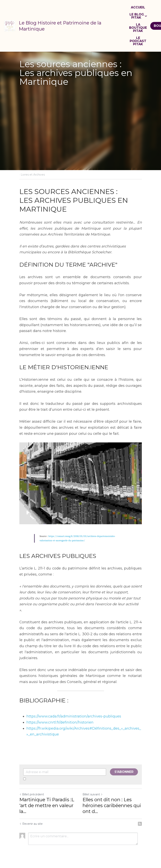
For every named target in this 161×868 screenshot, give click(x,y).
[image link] (10, 26)
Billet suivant (93, 794)
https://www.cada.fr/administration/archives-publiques (74, 716)
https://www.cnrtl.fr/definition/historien (60, 722)
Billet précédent (32, 794)
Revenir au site (31, 824)
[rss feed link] (140, 824)
